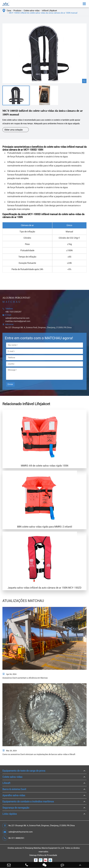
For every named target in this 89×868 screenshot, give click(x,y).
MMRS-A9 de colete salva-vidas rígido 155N (45, 466)
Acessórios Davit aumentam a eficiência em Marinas (25, 678)
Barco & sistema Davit (14, 789)
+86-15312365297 (13, 312)
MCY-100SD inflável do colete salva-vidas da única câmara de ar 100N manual (43, 13)
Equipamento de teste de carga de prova (24, 771)
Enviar (10, 384)
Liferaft (6, 783)
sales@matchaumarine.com (17, 318)
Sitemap (33, 855)
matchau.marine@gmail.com (18, 321)
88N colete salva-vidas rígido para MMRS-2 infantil (45, 527)
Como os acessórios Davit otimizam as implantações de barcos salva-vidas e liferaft (39, 754)
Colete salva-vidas (32, 11)
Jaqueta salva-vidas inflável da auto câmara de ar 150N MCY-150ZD (45, 588)
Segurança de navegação (16, 808)
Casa (9, 11)
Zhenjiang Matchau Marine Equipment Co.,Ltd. (44, 848)
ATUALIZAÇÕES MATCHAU (23, 601)
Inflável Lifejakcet (49, 11)
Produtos (17, 11)
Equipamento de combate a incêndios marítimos (28, 802)
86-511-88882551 (13, 838)
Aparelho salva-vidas (14, 795)
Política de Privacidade (47, 855)
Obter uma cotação (16, 130)
